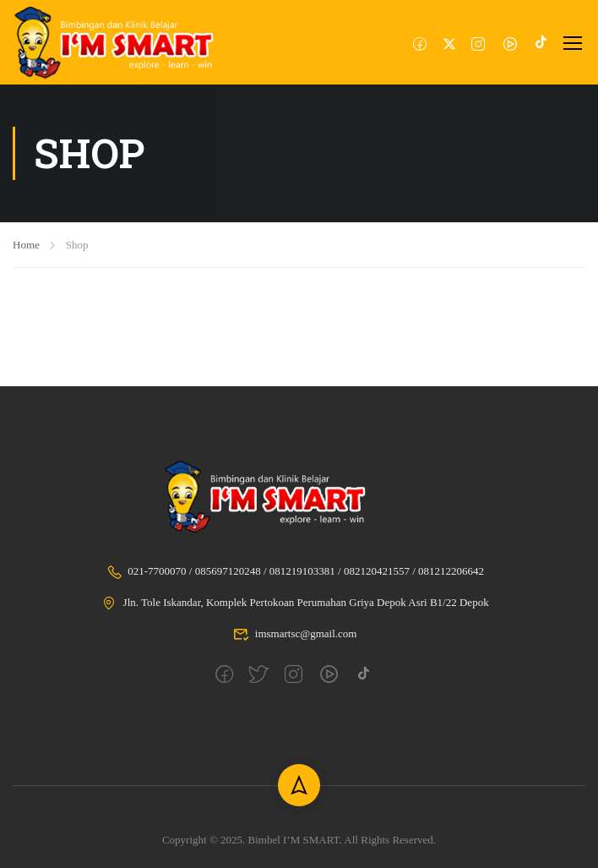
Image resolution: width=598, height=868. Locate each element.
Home (26, 245)
